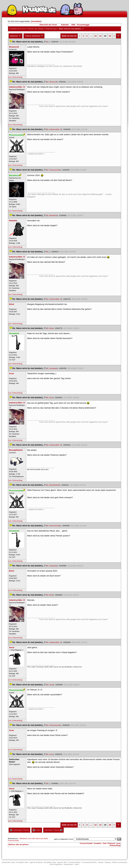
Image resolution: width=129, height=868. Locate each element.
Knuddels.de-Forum (17, 29)
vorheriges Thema (20, 830)
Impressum (69, 864)
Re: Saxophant (52, 368)
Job (77, 864)
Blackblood (23, 838)
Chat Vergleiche (56, 864)
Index (37, 830)
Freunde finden (74, 862)
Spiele (101, 862)
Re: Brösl (50, 328)
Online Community (119, 862)
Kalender (65, 25)
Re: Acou (50, 398)
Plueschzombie (13, 840)
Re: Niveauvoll (52, 82)
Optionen (16, 36)
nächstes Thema (53, 830)
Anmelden (36, 21)
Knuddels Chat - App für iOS (55, 862)
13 (100, 36)
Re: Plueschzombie (53, 170)
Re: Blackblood (52, 215)
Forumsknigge (83, 25)
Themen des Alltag (35, 29)
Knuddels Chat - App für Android (29, 862)
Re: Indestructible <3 (54, 129)
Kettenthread (51, 29)
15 (110, 36)
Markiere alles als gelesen (19, 844)
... (91, 36)
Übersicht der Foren (48, 25)
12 (95, 36)
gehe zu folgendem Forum (64, 839)
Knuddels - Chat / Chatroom (105, 843)
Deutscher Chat (8, 862)
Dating (108, 862)
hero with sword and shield (38, 838)
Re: (48, 42)
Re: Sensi (50, 685)
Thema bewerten (34, 36)
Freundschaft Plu (90, 862)
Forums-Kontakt (86, 843)
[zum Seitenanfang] (15, 77)
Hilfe (73, 25)
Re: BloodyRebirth (53, 485)
